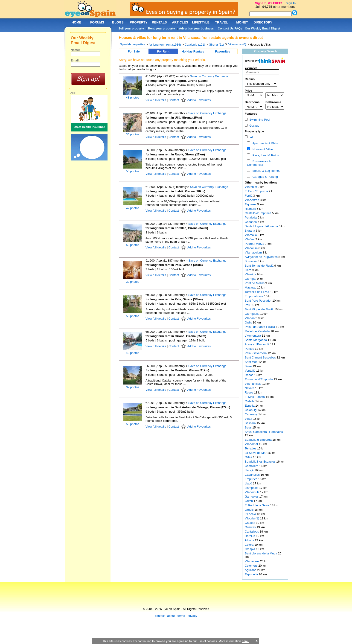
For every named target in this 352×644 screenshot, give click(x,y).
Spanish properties (132, 44)
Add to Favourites (199, 100)
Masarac (251, 287)
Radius (250, 79)
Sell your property (131, 28)
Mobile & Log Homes (266, 171)
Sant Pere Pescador (259, 301)
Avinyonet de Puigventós (262, 257)
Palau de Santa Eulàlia (260, 327)
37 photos (132, 387)
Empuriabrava (255, 296)
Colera (250, 545)
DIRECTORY (263, 22)
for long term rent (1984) (165, 45)
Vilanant (250, 318)
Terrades (251, 448)
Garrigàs (251, 279)
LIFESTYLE (201, 22)
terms (181, 616)
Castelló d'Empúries (258, 213)
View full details (156, 100)
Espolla (250, 406)
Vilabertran (252, 200)
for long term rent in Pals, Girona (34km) (174, 265)
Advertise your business (196, 28)
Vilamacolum (254, 252)
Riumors (251, 209)
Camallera (252, 466)
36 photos (132, 134)
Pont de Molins (255, 283)
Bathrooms (273, 102)
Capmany (252, 414)
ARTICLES (180, 22)
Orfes (249, 457)
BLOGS (118, 22)
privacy (192, 616)
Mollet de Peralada (258, 331)
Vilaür (249, 419)
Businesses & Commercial (259, 163)
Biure (249, 366)
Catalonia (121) (195, 45)
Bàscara (251, 423)
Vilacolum (252, 248)
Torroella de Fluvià (257, 292)
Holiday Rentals (193, 51)
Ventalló (250, 371)
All (251, 137)
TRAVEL (222, 22)
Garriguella (252, 314)
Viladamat (252, 444)
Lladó (249, 483)
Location (251, 68)
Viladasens (252, 561)
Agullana (251, 570)
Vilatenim (251, 187)
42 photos (132, 353)
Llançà (250, 470)
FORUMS (97, 22)
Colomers (252, 566)
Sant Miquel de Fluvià (260, 309)
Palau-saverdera (256, 353)
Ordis (249, 322)
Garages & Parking (264, 177)
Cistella (250, 401)
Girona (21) (216, 45)
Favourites (223, 51)
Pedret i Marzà (255, 244)
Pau (248, 305)
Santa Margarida (256, 340)
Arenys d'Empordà (257, 344)
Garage (252, 126)
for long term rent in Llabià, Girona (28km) (175, 191)
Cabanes (251, 222)
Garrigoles (252, 497)
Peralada (251, 217)
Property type (254, 131)
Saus (249, 427)
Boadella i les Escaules (260, 462)
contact (160, 616)
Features (251, 114)
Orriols (250, 510)
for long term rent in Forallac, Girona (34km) (177, 228)
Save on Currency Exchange (209, 76)
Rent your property (161, 28)
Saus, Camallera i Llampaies (264, 432)
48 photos (132, 98)
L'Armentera (253, 336)
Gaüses (250, 523)
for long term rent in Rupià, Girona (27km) (175, 154)
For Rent (163, 51)
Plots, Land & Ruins (265, 155)
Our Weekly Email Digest (263, 28)
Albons (250, 540)
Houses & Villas (262, 149)
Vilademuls (252, 492)
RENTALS (159, 22)
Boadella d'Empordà (259, 440)
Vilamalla (251, 235)
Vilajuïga (251, 274)
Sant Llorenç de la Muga (261, 553)
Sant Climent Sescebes (261, 357)
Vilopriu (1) (252, 518)
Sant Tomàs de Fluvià (259, 266)
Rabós (249, 375)
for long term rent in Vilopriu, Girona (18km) (177, 81)
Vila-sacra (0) (237, 44)
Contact (174, 100)
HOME (76, 22)
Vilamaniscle (253, 384)
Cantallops (252, 532)
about (171, 616)
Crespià (250, 549)
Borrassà (251, 261)
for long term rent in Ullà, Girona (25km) (174, 118)
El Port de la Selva (257, 505)
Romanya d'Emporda (259, 379)
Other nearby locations (261, 182)
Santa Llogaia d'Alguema (262, 226)
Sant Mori (252, 362)
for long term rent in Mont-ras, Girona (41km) (177, 370)
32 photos (132, 282)
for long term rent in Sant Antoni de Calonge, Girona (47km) (188, 407)
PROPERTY (138, 22)
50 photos (132, 171)
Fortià (249, 196)
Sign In (291, 3)
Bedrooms (252, 102)
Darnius (250, 536)
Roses (249, 392)
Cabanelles (253, 475)
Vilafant (250, 239)
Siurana (250, 231)
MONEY (242, 22)
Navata (250, 388)
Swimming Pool (257, 120)
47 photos (132, 208)
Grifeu (249, 501)
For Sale (134, 51)
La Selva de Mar (256, 453)
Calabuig (251, 410)
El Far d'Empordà (257, 191)
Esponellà (252, 574)
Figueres (251, 204)
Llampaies (252, 488)
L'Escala (251, 514)
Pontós (250, 349)
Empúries (252, 479)
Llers (248, 270)
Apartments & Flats (264, 143)
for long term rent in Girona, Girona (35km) (176, 336)
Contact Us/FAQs (230, 28)
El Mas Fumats (255, 397)
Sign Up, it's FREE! (269, 3)
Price (248, 91)
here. (245, 641)
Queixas (251, 527)
